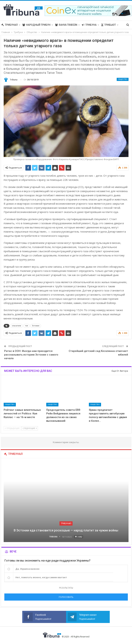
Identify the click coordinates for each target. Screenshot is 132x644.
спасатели (16, 326)
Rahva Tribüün (66, 25)
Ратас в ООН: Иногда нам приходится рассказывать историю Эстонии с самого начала (31, 355)
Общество (123, 79)
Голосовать (66, 597)
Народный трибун (36, 25)
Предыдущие (12, 428)
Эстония (36, 326)
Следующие (30, 428)
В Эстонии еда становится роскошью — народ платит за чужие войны (66, 530)
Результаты (66, 588)
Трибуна (89, 25)
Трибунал (10, 25)
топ (27, 326)
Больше (106, 25)
